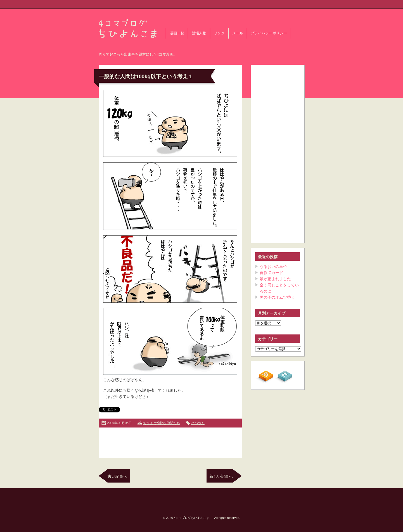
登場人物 (199, 33)
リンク (219, 33)
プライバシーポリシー (269, 33)
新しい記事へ (221, 476)
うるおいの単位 (273, 267)
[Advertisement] (170, 441)
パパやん (198, 423)
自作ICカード (271, 273)
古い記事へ (117, 476)
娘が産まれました (275, 279)
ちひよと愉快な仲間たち (162, 423)
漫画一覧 (177, 33)
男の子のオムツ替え (277, 297)
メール (238, 33)
